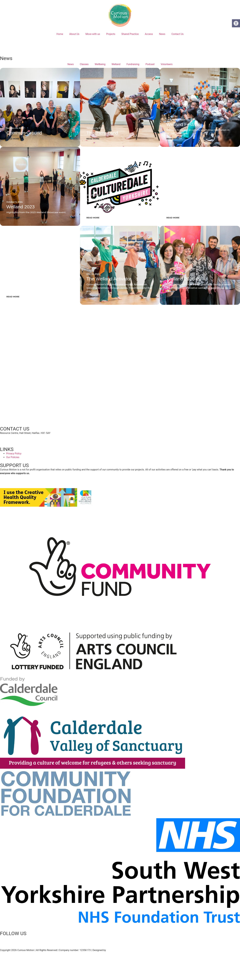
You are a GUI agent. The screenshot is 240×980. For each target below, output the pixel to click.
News (162, 34)
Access (149, 34)
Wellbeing (100, 64)
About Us (74, 34)
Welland (116, 64)
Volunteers (167, 64)
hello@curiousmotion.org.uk (15, 439)
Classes (84, 64)
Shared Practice (130, 34)
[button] (236, 23)
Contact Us (177, 34)
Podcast (150, 64)
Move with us (93, 34)
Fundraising (133, 64)
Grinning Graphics (116, 950)
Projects (111, 34)
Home (60, 34)
